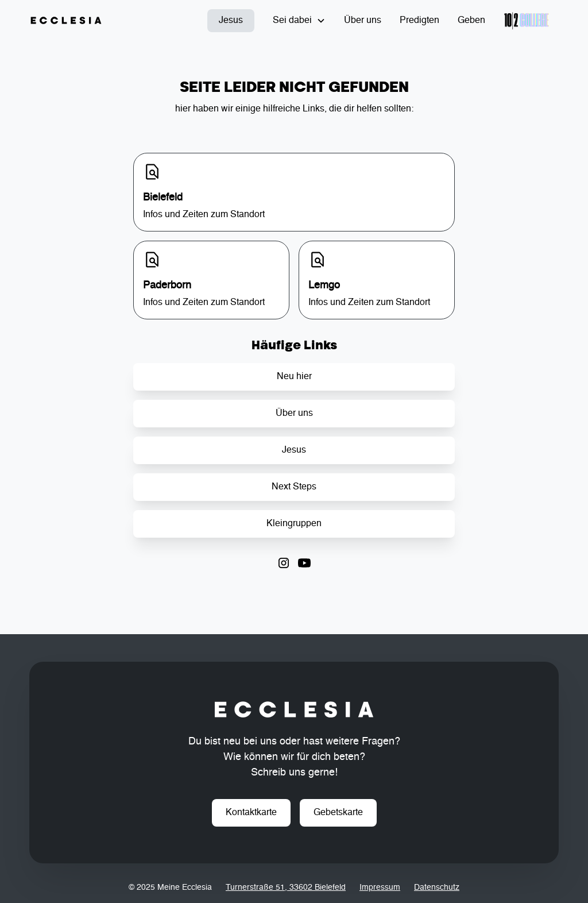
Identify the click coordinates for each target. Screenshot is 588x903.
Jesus (231, 21)
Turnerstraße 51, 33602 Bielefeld (286, 887)
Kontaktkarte (251, 813)
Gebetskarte (338, 813)
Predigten (419, 21)
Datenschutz (437, 887)
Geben (471, 21)
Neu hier (294, 377)
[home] (66, 21)
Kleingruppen (294, 524)
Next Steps (294, 487)
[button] (299, 21)
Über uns (363, 21)
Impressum (380, 887)
